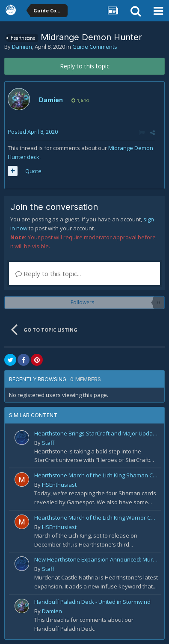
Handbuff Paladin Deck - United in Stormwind (92, 602)
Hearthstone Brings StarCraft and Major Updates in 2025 (96, 433)
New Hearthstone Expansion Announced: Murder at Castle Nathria (96, 559)
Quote (33, 171)
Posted (33, 132)
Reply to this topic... (48, 273)
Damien (22, 47)
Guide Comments (95, 47)
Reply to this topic (85, 66)
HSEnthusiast (59, 485)
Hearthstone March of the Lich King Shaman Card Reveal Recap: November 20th (96, 475)
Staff (48, 443)
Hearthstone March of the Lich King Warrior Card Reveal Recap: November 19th (96, 518)
